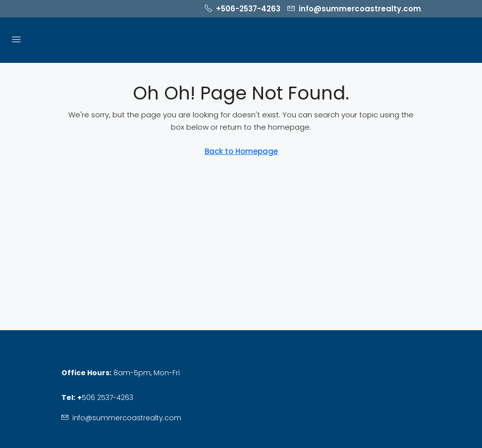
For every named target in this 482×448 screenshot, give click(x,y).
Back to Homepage (241, 151)
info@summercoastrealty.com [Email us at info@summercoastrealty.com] (127, 418)
